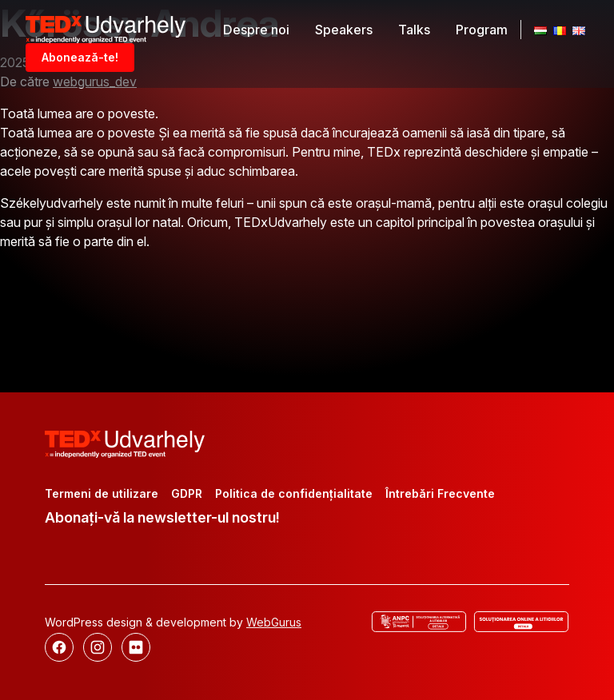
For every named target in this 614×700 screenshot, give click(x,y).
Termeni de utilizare (102, 493)
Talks (414, 30)
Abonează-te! (80, 57)
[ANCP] (419, 622)
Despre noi (256, 30)
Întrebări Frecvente (440, 493)
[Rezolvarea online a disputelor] (521, 622)
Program (482, 30)
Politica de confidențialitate (294, 493)
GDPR (187, 493)
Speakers (344, 30)
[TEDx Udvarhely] (106, 28)
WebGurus (274, 622)
